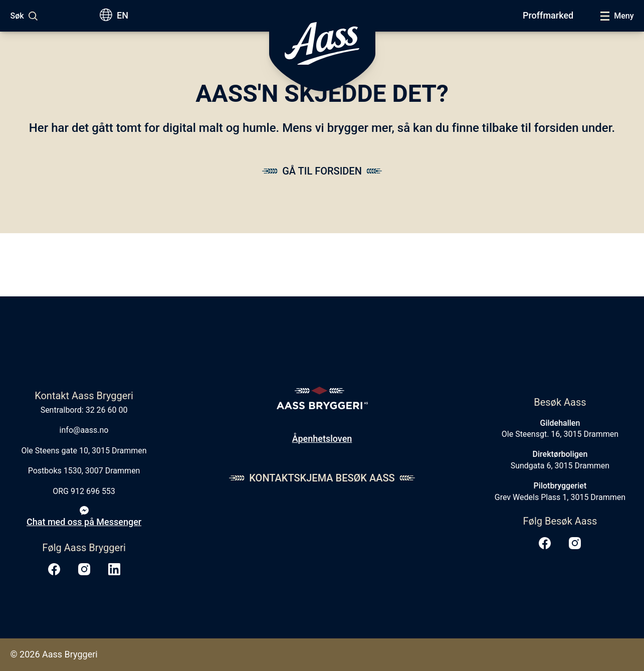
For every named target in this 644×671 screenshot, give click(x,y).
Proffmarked (548, 15)
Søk (17, 16)
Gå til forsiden (322, 171)
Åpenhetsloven (322, 439)
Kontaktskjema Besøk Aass (322, 478)
